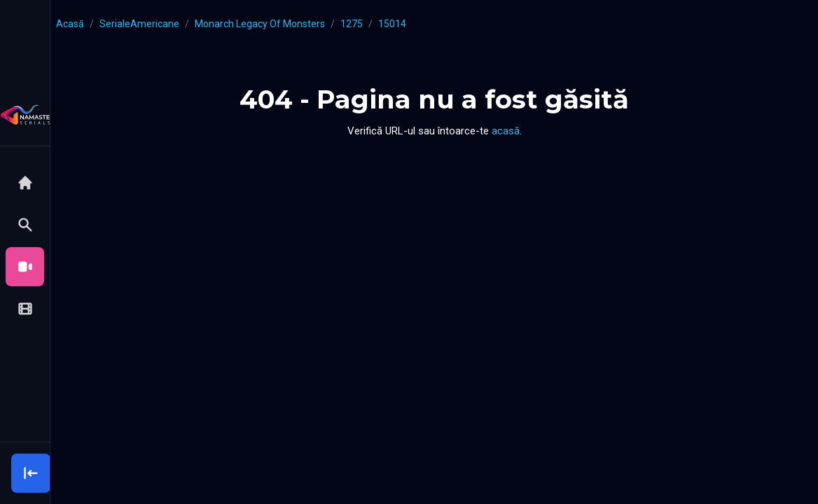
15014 (392, 24)
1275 (352, 24)
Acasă (70, 24)
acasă (506, 131)
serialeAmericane (139, 24)
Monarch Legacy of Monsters (260, 24)
